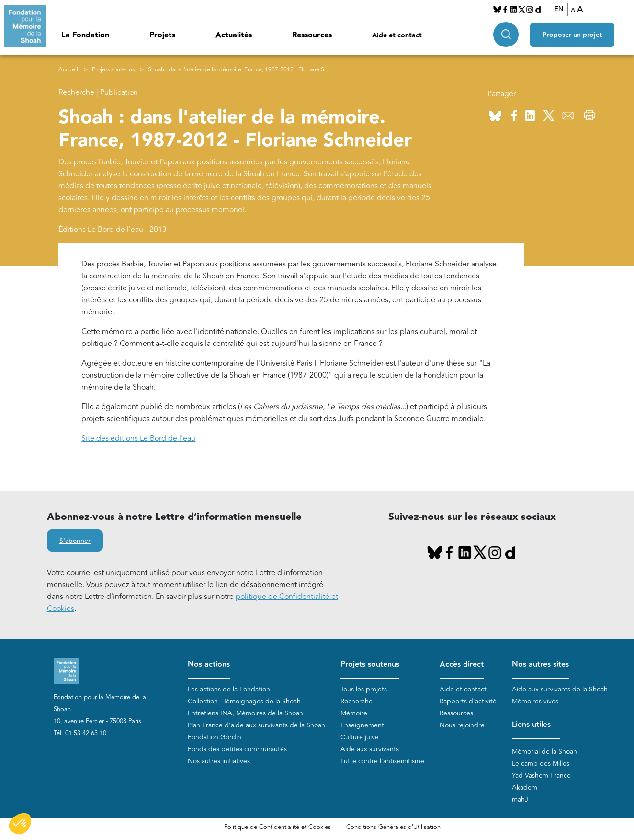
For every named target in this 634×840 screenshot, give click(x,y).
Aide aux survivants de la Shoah (560, 689)
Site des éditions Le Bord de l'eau (138, 438)
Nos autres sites (540, 664)
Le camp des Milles (541, 764)
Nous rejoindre (462, 725)
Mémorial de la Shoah (544, 752)
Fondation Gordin (215, 737)
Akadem (525, 788)
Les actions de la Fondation (229, 689)
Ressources (312, 35)
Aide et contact (397, 35)
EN (559, 9)
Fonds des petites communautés (237, 749)
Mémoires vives (535, 701)
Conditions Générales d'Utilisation (393, 827)
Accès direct (462, 664)
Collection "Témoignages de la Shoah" (246, 701)
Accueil (68, 70)
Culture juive (360, 737)
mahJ (520, 800)
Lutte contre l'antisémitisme (382, 761)
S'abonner (75, 541)
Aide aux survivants (370, 749)
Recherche (357, 701)
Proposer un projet (572, 34)
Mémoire (354, 713)
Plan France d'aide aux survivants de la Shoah (256, 725)
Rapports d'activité (468, 701)
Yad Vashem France (541, 776)
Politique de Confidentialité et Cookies (277, 827)
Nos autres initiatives (219, 761)
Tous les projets (364, 689)
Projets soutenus (113, 70)
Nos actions (209, 664)
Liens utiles (531, 725)
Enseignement (362, 725)
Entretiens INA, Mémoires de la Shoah (245, 713)
